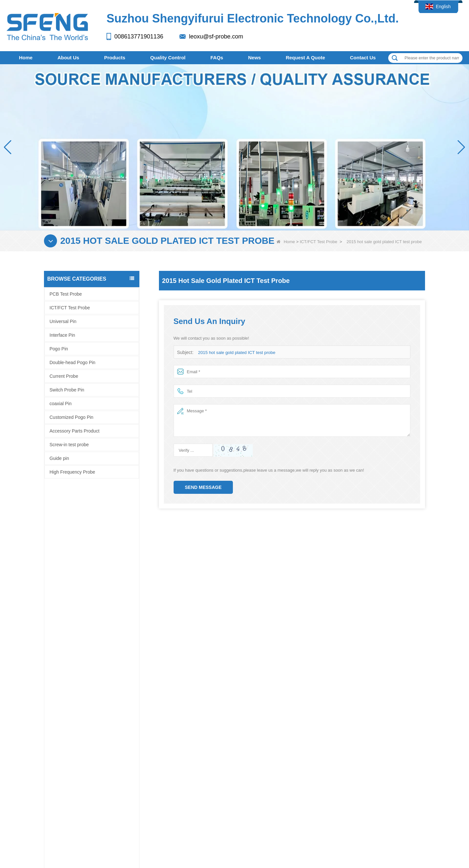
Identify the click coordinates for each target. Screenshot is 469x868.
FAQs (217, 58)
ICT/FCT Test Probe (318, 242)
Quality (137, 749)
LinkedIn (25, 749)
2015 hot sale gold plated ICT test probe (236, 353)
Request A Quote (305, 58)
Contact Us (363, 58)
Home (26, 58)
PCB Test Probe (66, 294)
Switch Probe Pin (67, 390)
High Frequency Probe (72, 472)
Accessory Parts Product (74, 431)
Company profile (49, 749)
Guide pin (59, 458)
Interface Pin (62, 335)
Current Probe (64, 376)
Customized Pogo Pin (71, 417)
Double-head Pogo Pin (72, 362)
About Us (68, 58)
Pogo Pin (59, 349)
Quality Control (168, 58)
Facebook (13, 749)
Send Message (203, 487)
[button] (461, 147)
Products (115, 58)
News (255, 58)
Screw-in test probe (69, 445)
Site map (205, 796)
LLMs (319, 796)
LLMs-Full (356, 796)
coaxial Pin (61, 404)
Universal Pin (63, 321)
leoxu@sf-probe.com (216, 37)
